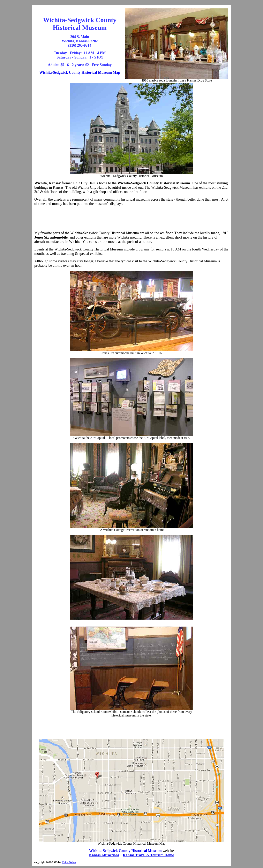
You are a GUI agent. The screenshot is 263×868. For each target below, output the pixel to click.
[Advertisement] (131, 218)
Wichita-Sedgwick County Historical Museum (125, 851)
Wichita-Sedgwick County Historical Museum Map (80, 72)
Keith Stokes (69, 862)
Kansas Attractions (104, 855)
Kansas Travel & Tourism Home (148, 855)
